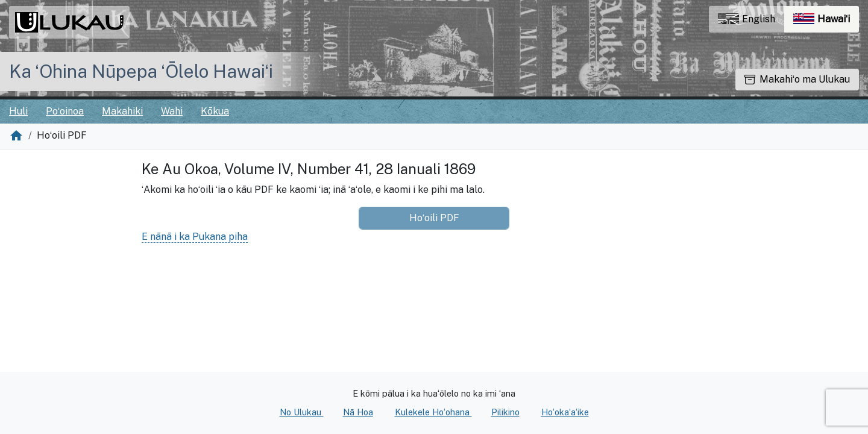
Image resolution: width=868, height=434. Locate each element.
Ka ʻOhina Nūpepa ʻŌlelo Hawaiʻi (141, 71)
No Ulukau (302, 412)
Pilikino (505, 412)
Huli (18, 111)
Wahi (172, 111)
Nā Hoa (358, 412)
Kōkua (215, 111)
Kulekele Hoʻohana (433, 412)
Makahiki (122, 111)
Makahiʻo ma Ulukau (797, 79)
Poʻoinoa (65, 111)
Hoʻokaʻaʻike (565, 412)
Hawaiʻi (826, 22)
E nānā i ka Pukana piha (195, 237)
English (747, 19)
